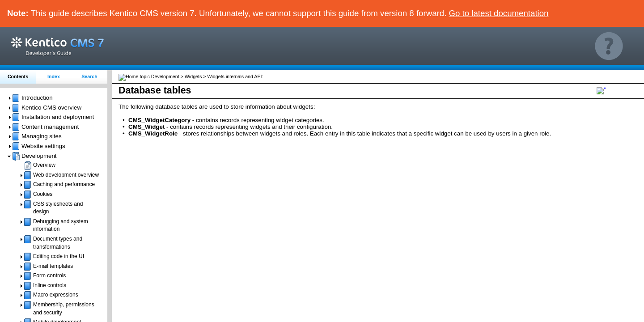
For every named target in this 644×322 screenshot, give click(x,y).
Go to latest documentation (499, 13)
